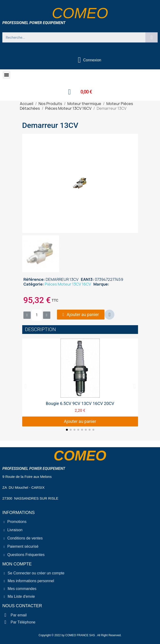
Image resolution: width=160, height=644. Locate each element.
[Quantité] (37, 315)
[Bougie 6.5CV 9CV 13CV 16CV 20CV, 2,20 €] (80, 383)
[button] (6, 75)
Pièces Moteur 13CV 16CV (68, 284)
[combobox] (72, 37)
